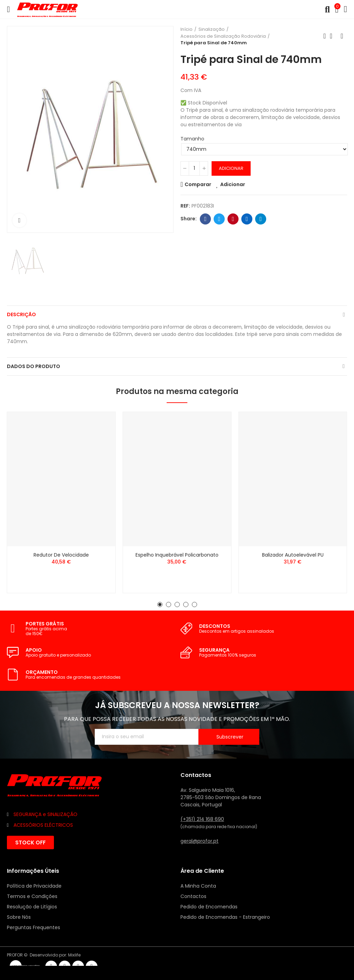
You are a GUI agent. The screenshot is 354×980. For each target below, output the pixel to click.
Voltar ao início (333, 36)
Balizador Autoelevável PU (293, 555)
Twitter (219, 219)
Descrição (21, 314)
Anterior (325, 36)
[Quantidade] (194, 168)
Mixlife (74, 955)
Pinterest (233, 219)
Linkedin (247, 219)
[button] (160, 605)
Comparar (198, 184)
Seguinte (342, 36)
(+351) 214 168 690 (202, 819)
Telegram (261, 219)
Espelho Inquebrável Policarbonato (177, 555)
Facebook (206, 219)
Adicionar (231, 168)
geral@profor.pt (199, 841)
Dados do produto (34, 366)
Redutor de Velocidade (61, 555)
